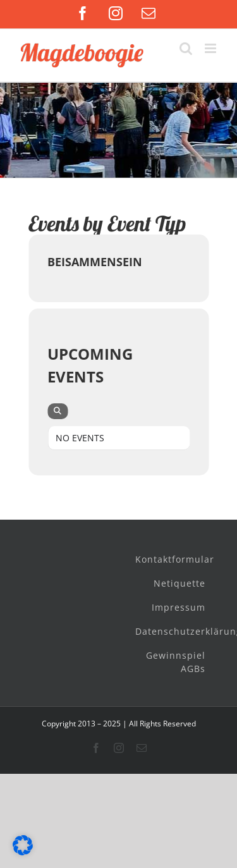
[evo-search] (58, 411)
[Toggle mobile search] (186, 48)
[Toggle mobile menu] (211, 48)
